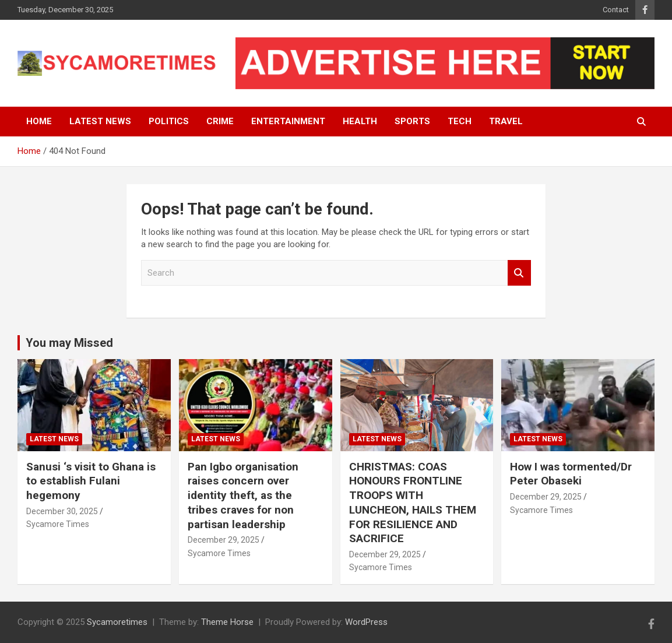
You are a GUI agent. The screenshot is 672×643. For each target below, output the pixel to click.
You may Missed (69, 343)
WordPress (366, 622)
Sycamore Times (58, 524)
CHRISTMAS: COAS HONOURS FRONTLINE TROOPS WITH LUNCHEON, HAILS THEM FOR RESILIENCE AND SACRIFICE (413, 503)
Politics (169, 121)
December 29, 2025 (224, 540)
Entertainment (288, 121)
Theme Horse (227, 622)
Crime (220, 121)
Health (360, 121)
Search (519, 273)
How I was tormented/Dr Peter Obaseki (571, 474)
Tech (460, 121)
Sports (412, 121)
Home (39, 121)
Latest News (100, 121)
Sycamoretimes (117, 622)
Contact (616, 10)
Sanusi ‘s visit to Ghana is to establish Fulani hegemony (91, 481)
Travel (506, 121)
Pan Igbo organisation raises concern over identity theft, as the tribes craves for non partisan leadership (243, 496)
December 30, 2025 (62, 511)
